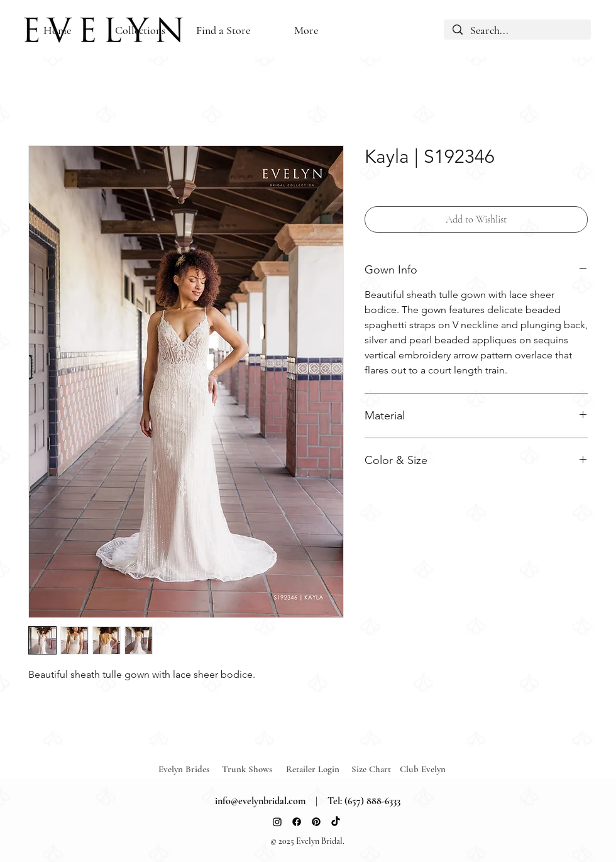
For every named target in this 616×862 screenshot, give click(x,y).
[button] (223, 30)
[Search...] (517, 31)
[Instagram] (277, 822)
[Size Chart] (373, 769)
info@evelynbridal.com (260, 801)
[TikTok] (336, 822)
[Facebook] (297, 822)
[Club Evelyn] (423, 769)
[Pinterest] (316, 822)
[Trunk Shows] (254, 769)
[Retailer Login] (318, 769)
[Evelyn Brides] (190, 769)
